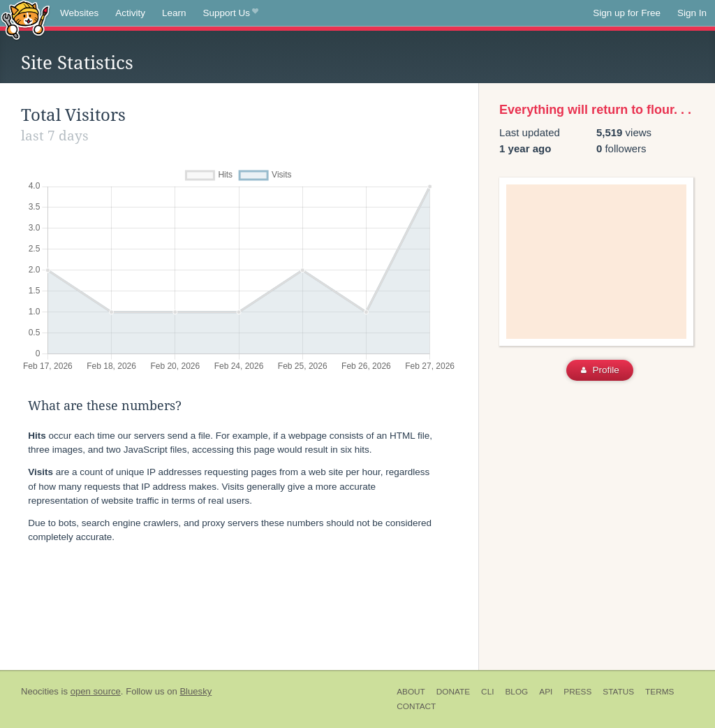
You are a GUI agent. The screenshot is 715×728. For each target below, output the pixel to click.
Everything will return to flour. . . (595, 110)
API (546, 692)
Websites (79, 13)
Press (577, 692)
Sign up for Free (627, 13)
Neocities (40, 691)
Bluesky (196, 691)
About (411, 692)
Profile (600, 370)
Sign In (692, 13)
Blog (516, 692)
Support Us (231, 13)
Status (618, 692)
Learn (174, 13)
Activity (130, 13)
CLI (487, 692)
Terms (659, 692)
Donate (453, 692)
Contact (416, 706)
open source (96, 691)
